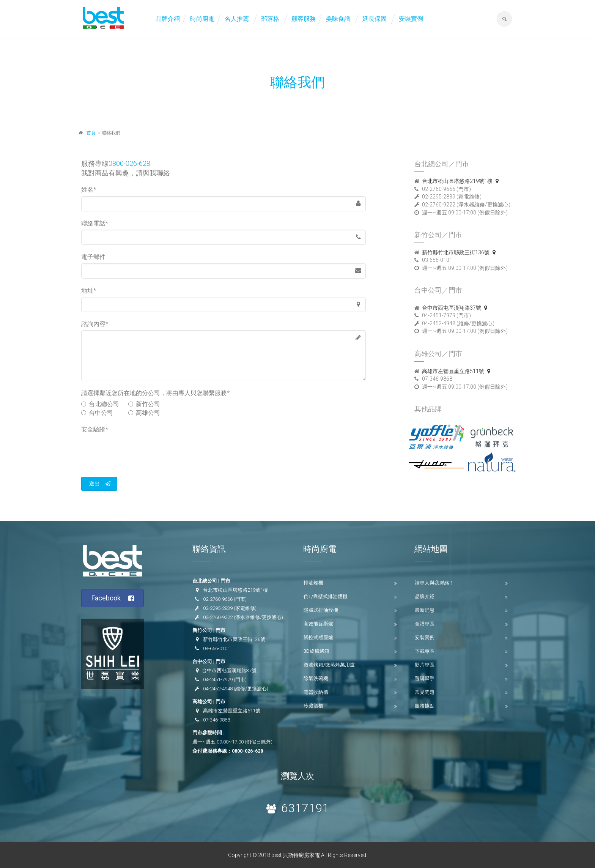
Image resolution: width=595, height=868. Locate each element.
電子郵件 (93, 257)
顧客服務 (304, 19)
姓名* (89, 190)
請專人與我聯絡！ (434, 583)
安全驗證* (95, 429)
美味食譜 (338, 19)
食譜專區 (425, 624)
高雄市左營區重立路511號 (457, 371)
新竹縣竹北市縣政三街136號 (460, 252)
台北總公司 (100, 404)
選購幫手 (425, 678)
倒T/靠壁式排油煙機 (326, 596)
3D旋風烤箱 (316, 651)
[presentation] (139, 451)
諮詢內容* (95, 324)
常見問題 (425, 692)
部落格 (270, 19)
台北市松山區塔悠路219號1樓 (462, 181)
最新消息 (425, 610)
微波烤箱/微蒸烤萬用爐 (329, 665)
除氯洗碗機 (316, 678)
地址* (89, 291)
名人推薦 (237, 19)
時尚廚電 (202, 19)
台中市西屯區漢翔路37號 (456, 308)
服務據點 (425, 706)
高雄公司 (144, 413)
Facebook (113, 598)
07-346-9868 (216, 720)
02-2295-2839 (218, 608)
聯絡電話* (95, 223)
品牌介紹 (168, 19)
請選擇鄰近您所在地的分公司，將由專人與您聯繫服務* (155, 393)
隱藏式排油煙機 (321, 610)
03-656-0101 (216, 648)
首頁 (91, 133)
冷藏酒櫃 (313, 706)
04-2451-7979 (218, 680)
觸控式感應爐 (318, 637)
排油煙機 (313, 583)
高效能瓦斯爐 (318, 624)
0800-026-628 (129, 163)
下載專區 (425, 651)
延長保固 (375, 19)
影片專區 (425, 665)
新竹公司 (144, 404)
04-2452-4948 (218, 689)
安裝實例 (411, 19)
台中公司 (100, 413)
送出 (100, 484)
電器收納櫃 (316, 692)
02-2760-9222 (218, 617)
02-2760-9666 (218, 599)
